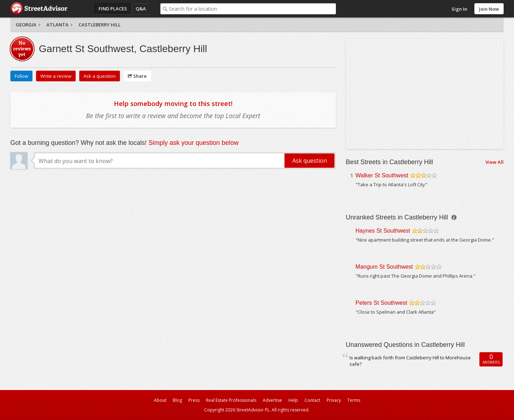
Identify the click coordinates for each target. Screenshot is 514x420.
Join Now (489, 9)
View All (495, 162)
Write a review (56, 76)
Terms (354, 400)
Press (194, 400)
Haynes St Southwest (383, 231)
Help (293, 400)
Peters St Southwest (381, 303)
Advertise (272, 400)
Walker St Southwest (382, 175)
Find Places (113, 9)
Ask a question (100, 76)
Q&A (141, 9)
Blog (177, 400)
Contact (312, 400)
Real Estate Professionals (231, 400)
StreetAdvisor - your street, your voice (39, 9)
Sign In (459, 9)
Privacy (334, 400)
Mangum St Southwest (384, 267)
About (160, 400)
